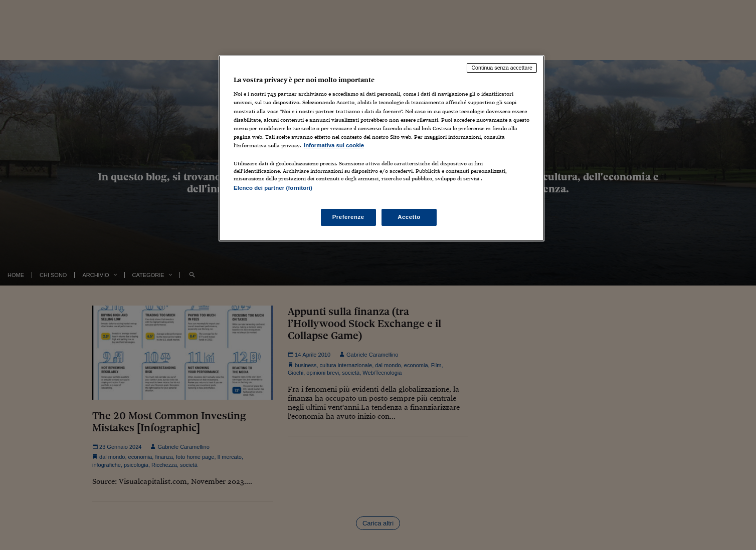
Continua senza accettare (502, 68)
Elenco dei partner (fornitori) (273, 188)
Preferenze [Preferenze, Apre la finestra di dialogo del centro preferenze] (348, 217)
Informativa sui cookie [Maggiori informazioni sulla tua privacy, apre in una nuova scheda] (334, 145)
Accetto (409, 217)
